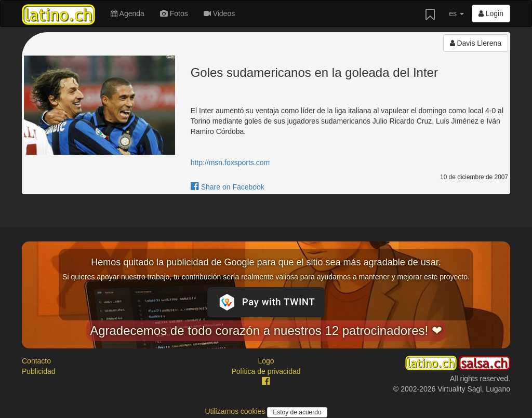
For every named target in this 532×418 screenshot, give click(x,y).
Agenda (127, 14)
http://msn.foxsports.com (230, 163)
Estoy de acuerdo (297, 412)
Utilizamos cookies (236, 411)
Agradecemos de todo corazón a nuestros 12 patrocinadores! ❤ (266, 331)
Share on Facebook (228, 187)
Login (491, 14)
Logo (266, 361)
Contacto (36, 361)
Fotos (174, 14)
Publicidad (39, 371)
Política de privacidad (266, 371)
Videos (219, 14)
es (456, 14)
